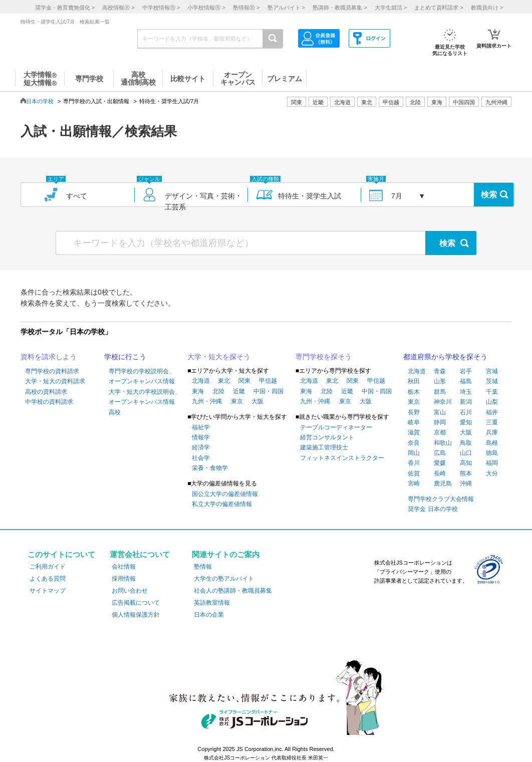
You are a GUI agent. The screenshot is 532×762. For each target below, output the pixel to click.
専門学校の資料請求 (52, 371)
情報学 (201, 437)
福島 (466, 381)
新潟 (466, 402)
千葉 (492, 392)
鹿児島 (443, 483)
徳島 (492, 453)
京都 (440, 432)
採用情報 (124, 579)
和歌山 (443, 443)
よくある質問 (48, 579)
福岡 (492, 463)
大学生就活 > (391, 8)
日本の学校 (40, 101)
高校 (115, 412)
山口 (466, 453)
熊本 (466, 473)
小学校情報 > (206, 8)
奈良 (414, 443)
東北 (224, 381)
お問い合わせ (130, 591)
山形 (440, 381)
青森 (440, 371)
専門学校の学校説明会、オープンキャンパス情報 (142, 376)
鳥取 (466, 443)
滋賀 (414, 432)
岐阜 (414, 422)
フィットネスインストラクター (342, 458)
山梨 (492, 402)
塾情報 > (246, 8)
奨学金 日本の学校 (433, 509)
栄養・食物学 (210, 468)
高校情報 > (118, 8)
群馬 (440, 392)
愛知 (466, 422)
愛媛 (440, 463)
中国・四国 (269, 391)
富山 (440, 412)
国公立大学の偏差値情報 (225, 494)
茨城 (492, 381)
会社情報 (124, 567)
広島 (440, 453)
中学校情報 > (161, 8)
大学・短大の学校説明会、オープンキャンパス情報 (145, 397)
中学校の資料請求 (49, 402)
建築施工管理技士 (324, 447)
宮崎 (414, 483)
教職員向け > (487, 8)
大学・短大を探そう (219, 357)
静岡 (440, 422)
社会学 (201, 458)
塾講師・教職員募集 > (340, 8)
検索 (489, 195)
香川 (414, 463)
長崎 (440, 473)
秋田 (414, 381)
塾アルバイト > (286, 8)
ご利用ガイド (48, 567)
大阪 (257, 401)
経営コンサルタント (327, 437)
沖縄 (466, 483)
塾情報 (203, 567)
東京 (237, 401)
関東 (244, 381)
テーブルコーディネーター (336, 427)
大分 (492, 473)
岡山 (414, 453)
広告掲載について (136, 603)
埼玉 (466, 392)
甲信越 (268, 381)
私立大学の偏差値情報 (222, 504)
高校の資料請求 (46, 392)
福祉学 (201, 427)
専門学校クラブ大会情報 (441, 499)
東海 (198, 391)
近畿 (239, 391)
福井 (492, 412)
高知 (466, 463)
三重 (492, 422)
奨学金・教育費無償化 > (65, 8)
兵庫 (492, 432)
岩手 (466, 371)
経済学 (201, 447)
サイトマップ (48, 591)
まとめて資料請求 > (439, 8)
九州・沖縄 (207, 401)
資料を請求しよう (49, 357)
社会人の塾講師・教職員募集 (233, 591)
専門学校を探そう (324, 357)
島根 (492, 443)
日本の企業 (209, 615)
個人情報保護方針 (136, 615)
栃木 (414, 392)
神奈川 (443, 402)
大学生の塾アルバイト (224, 579)
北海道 (342, 102)
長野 (414, 412)
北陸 (218, 391)
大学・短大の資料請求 (55, 381)
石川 (466, 412)
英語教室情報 (212, 603)
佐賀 (414, 473)
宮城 (492, 371)
